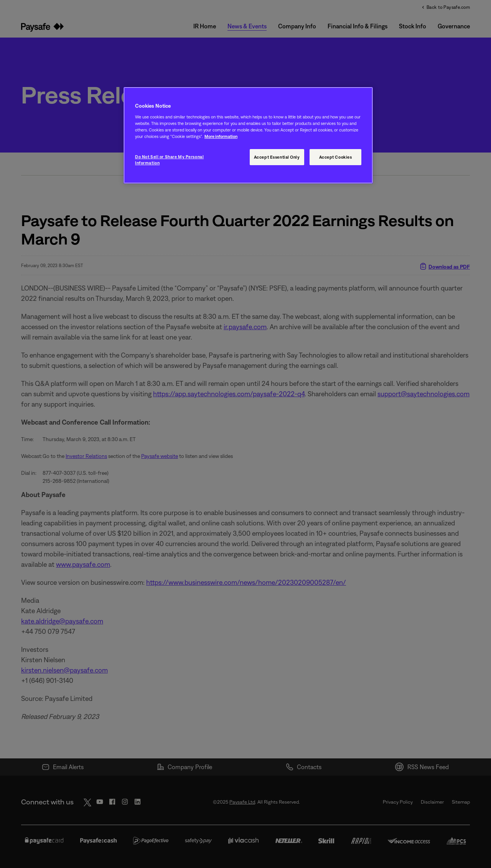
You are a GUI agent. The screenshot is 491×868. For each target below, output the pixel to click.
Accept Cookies (336, 157)
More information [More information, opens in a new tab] (221, 136)
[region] (248, 135)
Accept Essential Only (277, 157)
